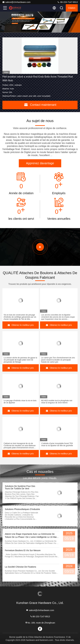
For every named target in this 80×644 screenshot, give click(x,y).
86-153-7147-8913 (67, 2)
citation (72, 8)
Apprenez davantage (40, 163)
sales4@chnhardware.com (16, 2)
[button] (34, 29)
